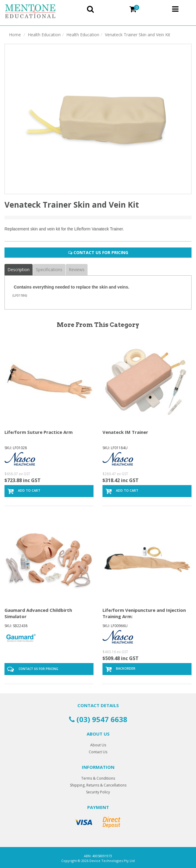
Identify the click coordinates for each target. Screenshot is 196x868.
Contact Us (98, 752)
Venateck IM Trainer (125, 432)
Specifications (49, 270)
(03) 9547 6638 (98, 719)
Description (19, 270)
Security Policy (98, 792)
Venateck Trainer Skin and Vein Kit (138, 35)
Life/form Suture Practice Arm (39, 432)
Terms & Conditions (98, 778)
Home (15, 35)
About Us (98, 745)
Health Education (44, 35)
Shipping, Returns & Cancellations (98, 785)
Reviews (77, 270)
